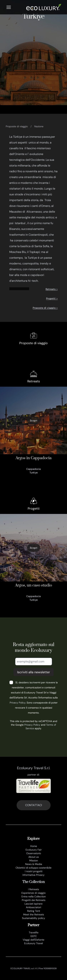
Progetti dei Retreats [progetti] (34, 900)
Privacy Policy (18, 703)
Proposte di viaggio (17, 126)
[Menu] (9, 7)
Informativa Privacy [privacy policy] (33, 875)
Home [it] (34, 846)
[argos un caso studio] (33, 558)
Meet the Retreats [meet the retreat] (34, 914)
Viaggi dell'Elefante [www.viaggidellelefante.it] (33, 940)
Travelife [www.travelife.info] (34, 932)
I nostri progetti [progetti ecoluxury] (34, 871)
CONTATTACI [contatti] (34, 805)
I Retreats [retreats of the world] (33, 889)
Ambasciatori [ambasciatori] (33, 907)
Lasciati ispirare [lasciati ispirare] (33, 904)
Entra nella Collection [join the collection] (34, 896)
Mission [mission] (34, 860)
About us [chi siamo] (34, 857)
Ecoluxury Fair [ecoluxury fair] (34, 850)
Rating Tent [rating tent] (34, 911)
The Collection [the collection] (33, 882)
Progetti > (52, 298)
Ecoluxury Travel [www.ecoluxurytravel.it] (33, 943)
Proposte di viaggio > (45, 308)
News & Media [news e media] (34, 864)
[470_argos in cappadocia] (33, 431)
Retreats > (52, 289)
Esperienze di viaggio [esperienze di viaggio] (33, 893)
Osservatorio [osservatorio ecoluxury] (34, 853)
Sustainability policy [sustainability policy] (33, 918)
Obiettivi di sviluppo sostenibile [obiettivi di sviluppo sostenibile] (33, 868)
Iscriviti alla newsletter (34, 672)
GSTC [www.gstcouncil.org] (34, 936)
